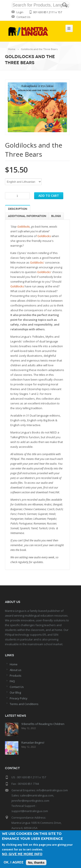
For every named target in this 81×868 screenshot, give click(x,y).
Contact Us (23, 17)
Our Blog (15, 692)
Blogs (56, 216)
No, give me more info (22, 854)
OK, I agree (14, 862)
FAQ (12, 681)
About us (16, 670)
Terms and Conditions (24, 704)
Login (20, 12)
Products (16, 676)
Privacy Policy (19, 698)
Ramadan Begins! (33, 743)
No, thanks (36, 862)
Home (12, 49)
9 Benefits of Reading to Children (43, 724)
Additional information (27, 216)
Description (18, 209)
